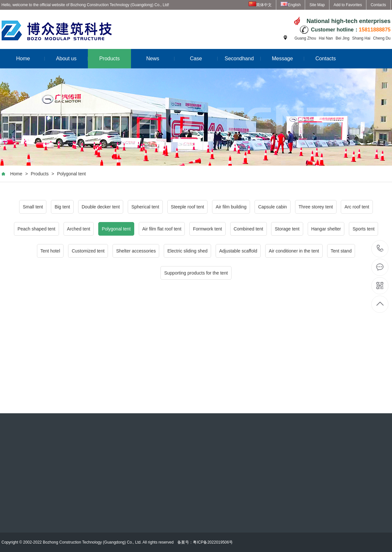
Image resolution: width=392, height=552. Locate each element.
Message (288, 59)
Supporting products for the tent (196, 273)
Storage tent (287, 229)
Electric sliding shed (187, 251)
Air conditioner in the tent (294, 251)
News (160, 59)
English (291, 5)
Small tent (33, 207)
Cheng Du (382, 38)
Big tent (62, 207)
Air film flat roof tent (162, 229)
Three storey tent (316, 207)
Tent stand (341, 251)
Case (204, 59)
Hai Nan (326, 38)
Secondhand (243, 59)
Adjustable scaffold (238, 251)
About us (72, 59)
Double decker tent (101, 207)
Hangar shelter (326, 229)
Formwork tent (207, 229)
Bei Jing (343, 38)
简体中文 (260, 5)
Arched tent (79, 229)
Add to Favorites (348, 5)
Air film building (231, 207)
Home (30, 59)
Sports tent (363, 229)
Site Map (317, 5)
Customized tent (88, 251)
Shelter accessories (136, 251)
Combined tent (249, 229)
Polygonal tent (71, 174)
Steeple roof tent (188, 207)
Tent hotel (50, 251)
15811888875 (380, 248)
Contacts (378, 5)
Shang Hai (361, 38)
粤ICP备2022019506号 (213, 542)
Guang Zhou (305, 38)
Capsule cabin (273, 207)
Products (109, 59)
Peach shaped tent (36, 229)
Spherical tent (145, 207)
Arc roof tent (357, 207)
